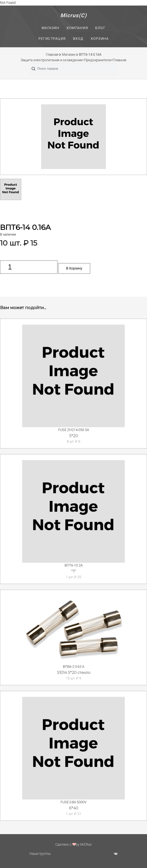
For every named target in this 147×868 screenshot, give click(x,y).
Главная (52, 54)
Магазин (51, 28)
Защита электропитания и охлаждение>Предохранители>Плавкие (74, 60)
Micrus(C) (74, 15)
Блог (100, 28)
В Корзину (74, 268)
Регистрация (52, 39)
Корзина (100, 39)
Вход (78, 39)
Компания (77, 28)
